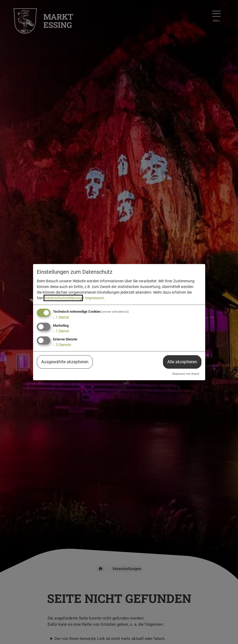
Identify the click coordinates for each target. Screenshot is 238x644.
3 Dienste (62, 345)
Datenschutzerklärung (63, 298)
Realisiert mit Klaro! (186, 374)
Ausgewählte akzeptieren (65, 362)
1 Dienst (61, 317)
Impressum (94, 298)
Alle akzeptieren (182, 362)
